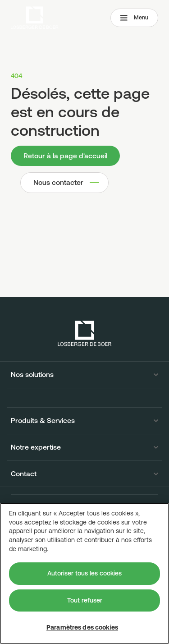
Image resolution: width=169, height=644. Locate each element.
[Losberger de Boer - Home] (85, 333)
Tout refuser (85, 600)
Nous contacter (58, 182)
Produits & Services (43, 421)
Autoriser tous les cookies (84, 573)
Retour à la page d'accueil (65, 156)
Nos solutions (32, 375)
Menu (134, 18)
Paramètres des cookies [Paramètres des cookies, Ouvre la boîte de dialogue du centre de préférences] (82, 627)
